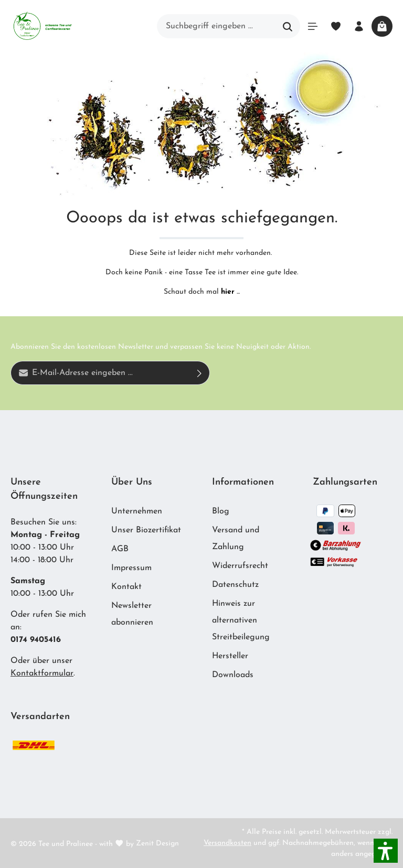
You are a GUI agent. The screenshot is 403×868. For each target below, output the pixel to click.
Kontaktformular (42, 673)
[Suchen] (288, 26)
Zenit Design (157, 844)
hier (228, 292)
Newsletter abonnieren (132, 614)
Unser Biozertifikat (146, 530)
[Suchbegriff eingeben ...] (216, 26)
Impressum (131, 568)
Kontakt (126, 587)
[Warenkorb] (382, 26)
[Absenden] (200, 373)
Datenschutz (235, 585)
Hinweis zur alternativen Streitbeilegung (241, 620)
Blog (221, 511)
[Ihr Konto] (359, 26)
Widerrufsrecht (240, 566)
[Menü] (313, 26)
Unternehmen (137, 511)
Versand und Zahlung (236, 539)
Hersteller (230, 656)
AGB (120, 549)
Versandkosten (227, 843)
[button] (386, 851)
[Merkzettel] (336, 26)
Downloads (233, 675)
